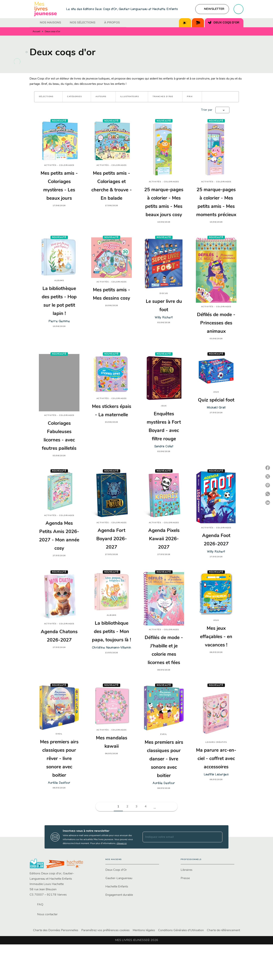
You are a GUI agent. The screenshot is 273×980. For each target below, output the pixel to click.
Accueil (36, 32)
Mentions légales (144, 930)
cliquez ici (122, 844)
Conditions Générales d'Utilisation (181, 930)
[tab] (34, 23)
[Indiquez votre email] (178, 837)
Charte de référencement (223, 930)
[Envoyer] (218, 837)
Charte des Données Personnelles (56, 930)
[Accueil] (45, 9)
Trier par (207, 110)
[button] (212, 9)
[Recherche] (238, 9)
